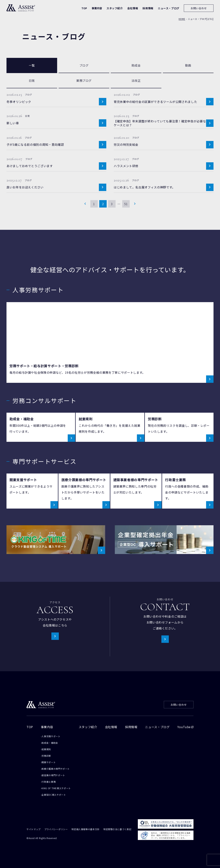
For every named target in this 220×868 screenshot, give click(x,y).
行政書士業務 (49, 782)
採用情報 (131, 727)
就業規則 (46, 749)
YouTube (185, 727)
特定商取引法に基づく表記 (117, 829)
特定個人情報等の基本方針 (86, 829)
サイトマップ (34, 829)
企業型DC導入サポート (54, 795)
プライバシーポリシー (56, 829)
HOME (182, 19)
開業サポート (49, 762)
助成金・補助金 (50, 743)
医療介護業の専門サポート (56, 769)
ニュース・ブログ (157, 727)
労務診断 (46, 756)
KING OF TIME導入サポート (56, 788)
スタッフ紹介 (88, 727)
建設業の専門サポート (53, 775)
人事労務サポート (51, 736)
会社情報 (111, 727)
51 (126, 204)
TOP (30, 727)
